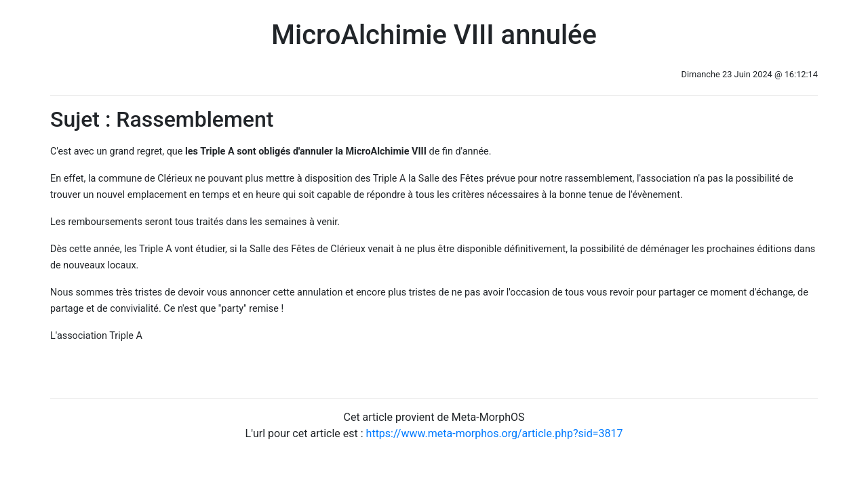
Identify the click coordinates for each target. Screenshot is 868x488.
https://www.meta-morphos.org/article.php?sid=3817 (495, 433)
